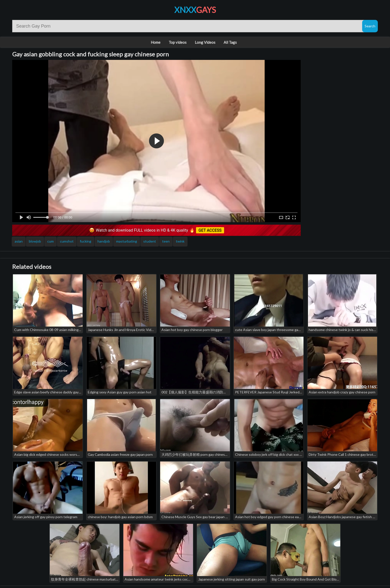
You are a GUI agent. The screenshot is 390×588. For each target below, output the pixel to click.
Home (156, 42)
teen (166, 241)
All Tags (230, 42)
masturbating (127, 241)
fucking (86, 241)
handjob (104, 241)
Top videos (178, 42)
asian (19, 241)
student (150, 241)
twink (180, 241)
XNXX (195, 10)
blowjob (35, 241)
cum (50, 241)
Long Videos (205, 42)
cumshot (67, 241)
